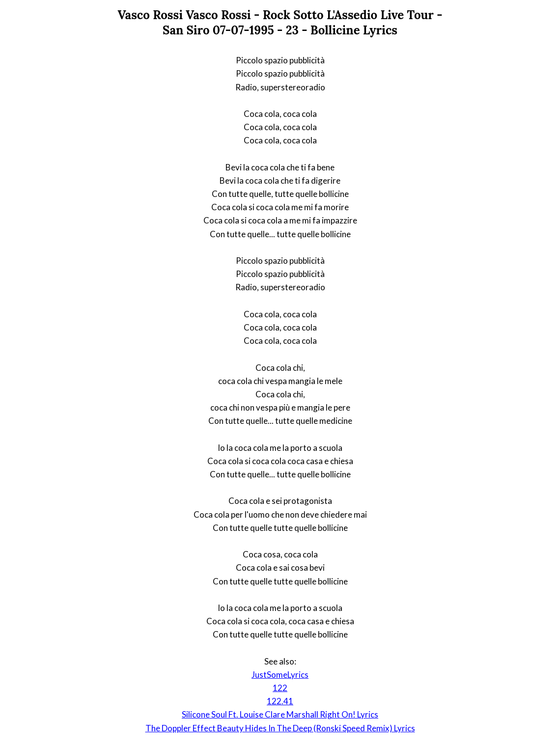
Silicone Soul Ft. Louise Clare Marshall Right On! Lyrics (280, 714)
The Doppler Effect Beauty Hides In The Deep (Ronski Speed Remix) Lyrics (280, 728)
